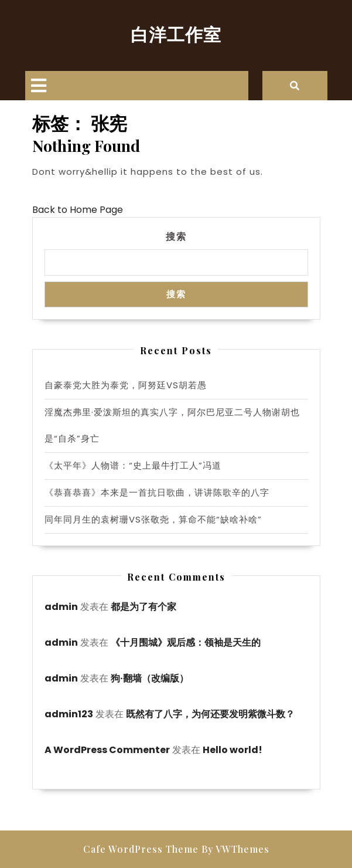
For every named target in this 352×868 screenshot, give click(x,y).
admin (61, 607)
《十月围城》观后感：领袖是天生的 (186, 642)
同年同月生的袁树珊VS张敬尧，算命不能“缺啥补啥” (153, 519)
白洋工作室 (176, 34)
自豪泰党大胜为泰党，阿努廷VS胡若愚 (126, 385)
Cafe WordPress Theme (141, 849)
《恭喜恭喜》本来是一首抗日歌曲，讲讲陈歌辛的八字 (157, 492)
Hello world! (233, 750)
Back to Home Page (78, 210)
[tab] (39, 86)
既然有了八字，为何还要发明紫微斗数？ (210, 714)
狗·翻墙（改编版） (150, 678)
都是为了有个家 (143, 607)
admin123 (69, 714)
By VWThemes (235, 849)
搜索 (176, 236)
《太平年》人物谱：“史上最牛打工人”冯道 (133, 465)
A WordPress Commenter (107, 750)
